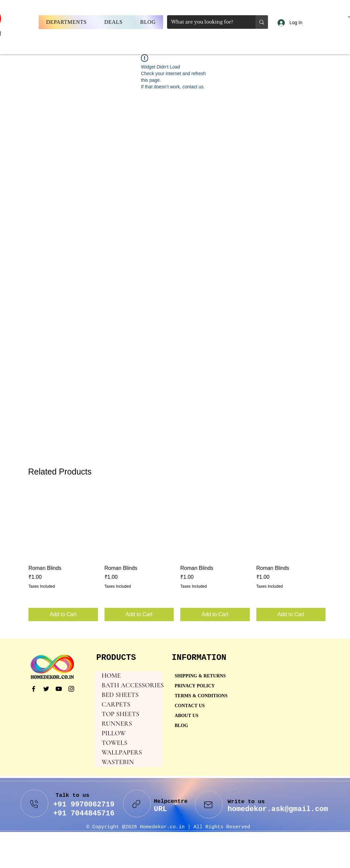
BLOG (181, 726)
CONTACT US (190, 706)
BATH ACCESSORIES (132, 685)
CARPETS (116, 705)
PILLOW (114, 733)
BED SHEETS (120, 695)
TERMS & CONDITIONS (201, 696)
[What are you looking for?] (206, 22)
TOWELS (114, 743)
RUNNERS (117, 724)
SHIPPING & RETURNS (200, 676)
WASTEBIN (118, 762)
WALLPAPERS (122, 753)
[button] (66, 22)
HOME (111, 676)
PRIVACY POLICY (195, 686)
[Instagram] (71, 689)
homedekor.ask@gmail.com (278, 809)
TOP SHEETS (120, 714)
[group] (177, 555)
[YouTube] (59, 689)
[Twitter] (46, 689)
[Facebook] (34, 689)
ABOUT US (187, 716)
